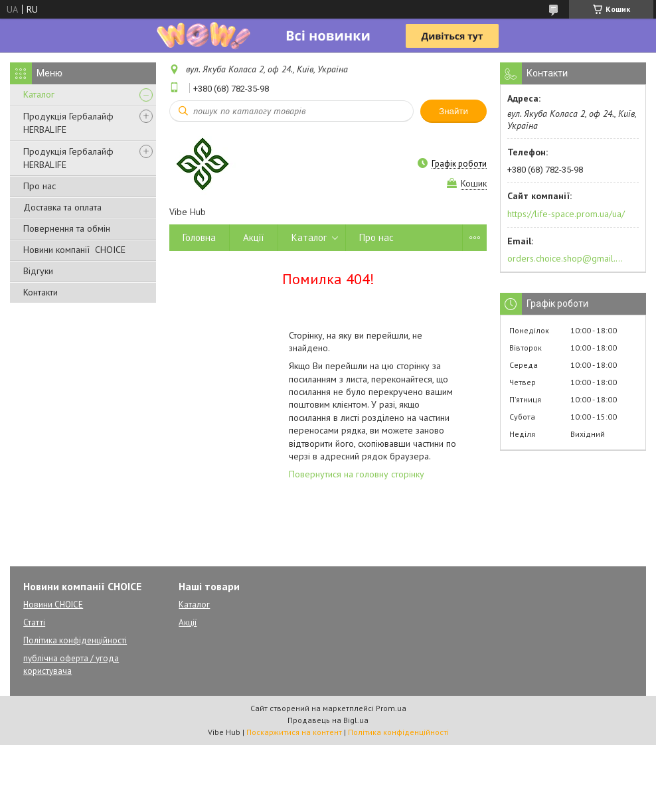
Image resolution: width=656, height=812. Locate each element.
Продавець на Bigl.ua (328, 720)
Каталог (39, 94)
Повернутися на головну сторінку (357, 474)
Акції (254, 237)
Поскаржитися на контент (294, 732)
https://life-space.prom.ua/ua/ (566, 214)
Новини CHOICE (53, 605)
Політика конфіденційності (75, 640)
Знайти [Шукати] (453, 111)
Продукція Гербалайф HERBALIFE (68, 123)
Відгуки (38, 271)
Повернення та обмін (67, 228)
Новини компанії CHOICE (74, 250)
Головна (199, 237)
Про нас (40, 186)
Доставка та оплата (62, 207)
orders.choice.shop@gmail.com (565, 258)
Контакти (41, 292)
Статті (34, 622)
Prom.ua (391, 708)
